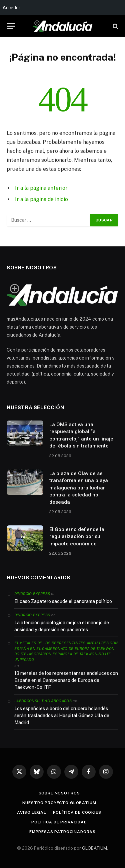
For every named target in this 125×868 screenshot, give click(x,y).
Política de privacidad (59, 822)
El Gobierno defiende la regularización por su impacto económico (77, 537)
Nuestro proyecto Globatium (59, 803)
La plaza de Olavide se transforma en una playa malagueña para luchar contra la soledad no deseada (79, 488)
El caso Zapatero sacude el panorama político (63, 601)
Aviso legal (31, 812)
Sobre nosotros (59, 793)
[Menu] (11, 26)
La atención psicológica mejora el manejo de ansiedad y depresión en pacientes (62, 626)
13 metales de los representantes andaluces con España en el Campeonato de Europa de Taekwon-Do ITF (66, 680)
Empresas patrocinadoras (62, 832)
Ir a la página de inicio (41, 199)
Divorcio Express (32, 594)
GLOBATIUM (94, 848)
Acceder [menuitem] (11, 8)
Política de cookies (77, 812)
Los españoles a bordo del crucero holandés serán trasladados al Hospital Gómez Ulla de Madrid (62, 716)
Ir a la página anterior (41, 188)
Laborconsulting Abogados (43, 701)
